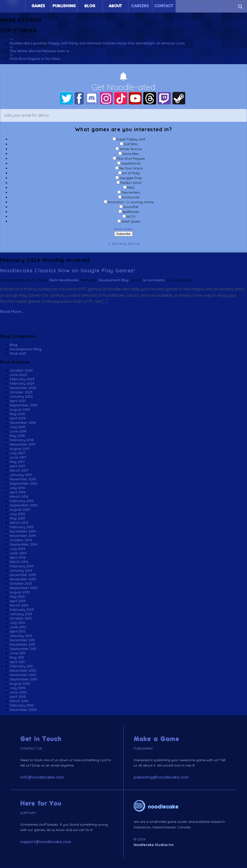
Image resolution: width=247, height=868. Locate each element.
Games (38, 6)
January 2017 (21, 475)
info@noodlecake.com (42, 777)
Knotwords (131, 197)
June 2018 (18, 432)
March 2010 (19, 701)
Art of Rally (131, 173)
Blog (90, 6)
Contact (164, 6)
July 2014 (17, 549)
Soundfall (131, 207)
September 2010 (24, 680)
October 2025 (21, 371)
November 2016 (23, 479)
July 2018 (17, 427)
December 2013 (23, 575)
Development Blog (113, 280)
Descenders (131, 193)
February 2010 (22, 706)
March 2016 (19, 497)
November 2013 (23, 579)
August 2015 (20, 510)
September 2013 (23, 588)
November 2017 (23, 445)
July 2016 (17, 488)
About (115, 6)
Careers (140, 6)
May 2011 (17, 658)
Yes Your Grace (131, 168)
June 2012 (18, 627)
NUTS (131, 217)
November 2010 (23, 675)
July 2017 (17, 453)
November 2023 (23, 388)
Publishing (64, 6)
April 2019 (18, 419)
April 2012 (18, 632)
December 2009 (23, 710)
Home (13, 6)
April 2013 (18, 601)
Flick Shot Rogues (131, 159)
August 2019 (20, 410)
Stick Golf (18, 354)
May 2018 (17, 436)
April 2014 (18, 558)
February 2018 (22, 440)
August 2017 (20, 449)
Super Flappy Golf (131, 139)
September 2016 (23, 484)
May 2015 (17, 519)
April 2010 (18, 697)
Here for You (41, 804)
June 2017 (18, 458)
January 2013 (21, 614)
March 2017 (19, 471)
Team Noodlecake (63, 280)
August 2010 (20, 684)
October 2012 (21, 619)
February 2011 (21, 666)
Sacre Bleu (131, 154)
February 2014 (22, 566)
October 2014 (21, 540)
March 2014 (19, 562)
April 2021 (18, 401)
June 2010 (18, 693)
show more (123, 229)
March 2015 (19, 523)
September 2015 (24, 506)
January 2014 (21, 571)
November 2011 (22, 645)
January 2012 (21, 636)
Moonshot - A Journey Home (131, 202)
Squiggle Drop (131, 178)
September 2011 (23, 649)
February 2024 (22, 384)
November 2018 (23, 423)
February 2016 (22, 501)
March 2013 (19, 606)
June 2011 (18, 653)
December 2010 (23, 671)
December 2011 (22, 640)
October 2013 (21, 584)
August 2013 (20, 593)
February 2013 (22, 610)
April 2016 (18, 492)
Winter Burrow (131, 149)
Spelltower (131, 212)
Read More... (12, 312)
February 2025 (22, 379)
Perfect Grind (131, 183)
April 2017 (18, 466)
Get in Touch (41, 739)
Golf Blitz (131, 144)
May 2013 (17, 597)
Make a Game (156, 739)
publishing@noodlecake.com (161, 777)
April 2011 (17, 662)
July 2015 (17, 514)
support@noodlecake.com (46, 842)
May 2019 (17, 414)
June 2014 (18, 553)
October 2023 (21, 392)
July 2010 (17, 688)
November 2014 (23, 536)
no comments (153, 280)
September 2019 (23, 405)
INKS (131, 188)
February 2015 (22, 527)
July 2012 (17, 623)
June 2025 (18, 375)
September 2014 (24, 545)
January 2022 (21, 397)
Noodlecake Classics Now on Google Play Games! (68, 271)
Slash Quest (131, 222)
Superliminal (131, 164)
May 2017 (17, 462)
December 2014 (23, 532)
